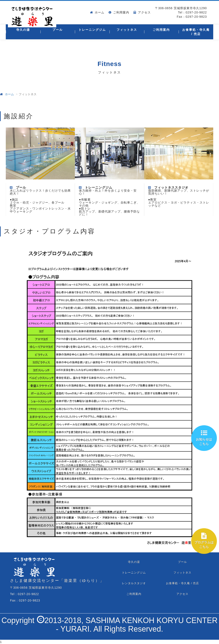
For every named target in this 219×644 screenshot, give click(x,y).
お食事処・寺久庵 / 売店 (196, 32)
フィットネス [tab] (182, 573)
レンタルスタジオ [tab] (134, 583)
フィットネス (127, 30)
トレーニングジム (92, 30)
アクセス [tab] (182, 594)
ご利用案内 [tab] (134, 594)
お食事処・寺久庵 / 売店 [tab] (182, 583)
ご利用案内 (121, 12)
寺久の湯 (23, 30)
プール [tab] (182, 562)
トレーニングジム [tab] (134, 573)
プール (58, 30)
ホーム (100, 12)
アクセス (144, 12)
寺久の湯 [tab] (134, 562)
